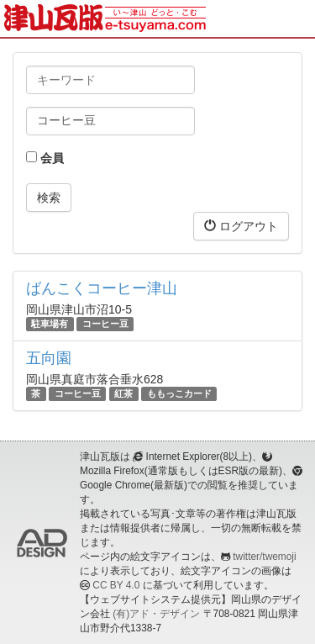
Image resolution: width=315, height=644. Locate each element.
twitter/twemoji (264, 557)
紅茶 (123, 393)
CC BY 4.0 (116, 585)
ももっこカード (179, 393)
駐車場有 (50, 324)
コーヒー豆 (105, 324)
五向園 (49, 358)
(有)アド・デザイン (156, 614)
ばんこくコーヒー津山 (102, 288)
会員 (45, 158)
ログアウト (241, 226)
